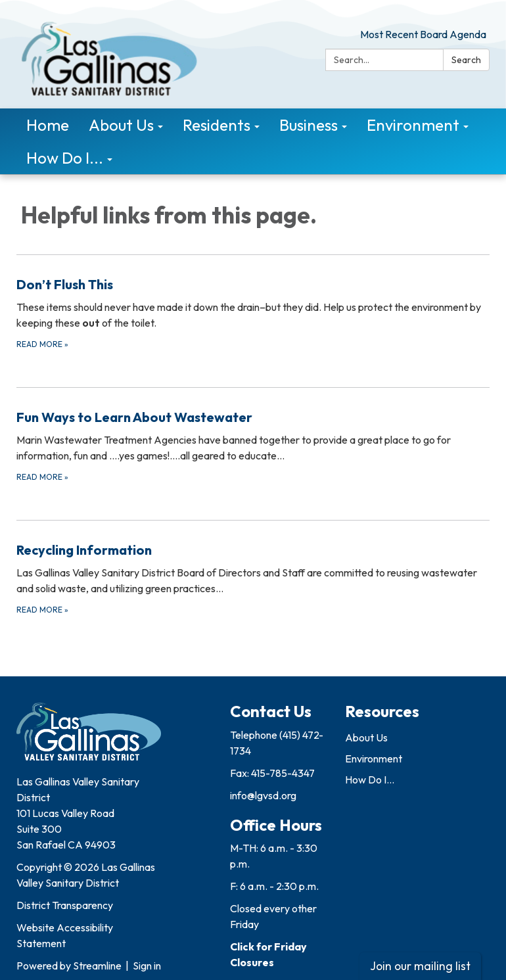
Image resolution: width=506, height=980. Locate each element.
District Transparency (65, 905)
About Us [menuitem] (121, 125)
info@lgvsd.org (263, 795)
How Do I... (370, 780)
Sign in (147, 966)
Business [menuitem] (309, 125)
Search (466, 60)
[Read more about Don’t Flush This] (253, 313)
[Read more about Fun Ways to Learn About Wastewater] (253, 445)
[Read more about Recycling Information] (253, 578)
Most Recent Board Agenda (423, 34)
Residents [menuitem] (217, 125)
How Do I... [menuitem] (65, 158)
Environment (374, 758)
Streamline (97, 966)
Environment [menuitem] (413, 125)
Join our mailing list (420, 966)
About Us (366, 737)
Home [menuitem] (48, 125)
